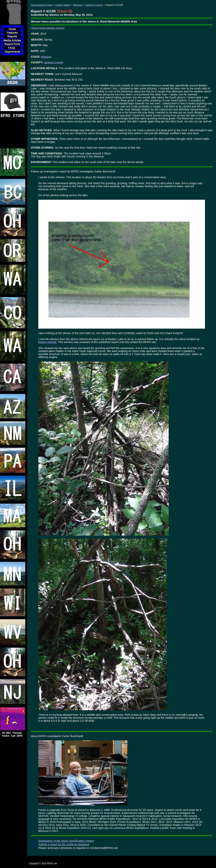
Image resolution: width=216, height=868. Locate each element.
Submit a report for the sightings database (64, 844)
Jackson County (94, 5)
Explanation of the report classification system (66, 841)
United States (63, 5)
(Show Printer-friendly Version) (48, 28)
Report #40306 (47, 342)
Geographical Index (42, 5)
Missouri (78, 5)
